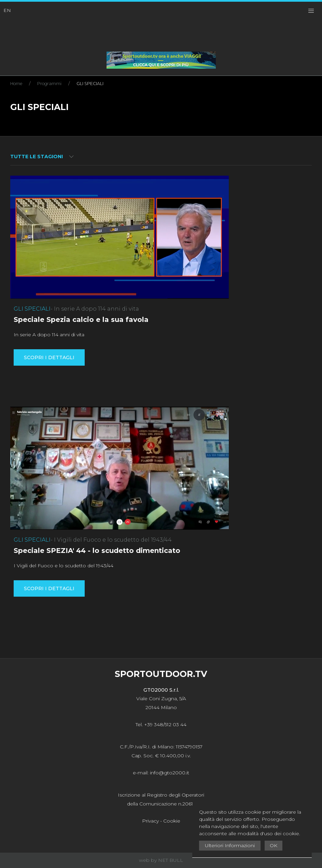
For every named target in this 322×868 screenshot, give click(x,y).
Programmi (49, 84)
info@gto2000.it (170, 773)
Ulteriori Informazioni (230, 845)
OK (274, 845)
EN (7, 10)
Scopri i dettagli (49, 357)
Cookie (172, 821)
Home (16, 84)
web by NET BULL (161, 860)
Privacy (150, 821)
